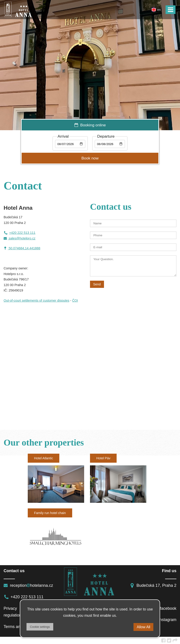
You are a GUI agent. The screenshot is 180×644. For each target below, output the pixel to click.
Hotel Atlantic (44, 458)
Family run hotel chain (50, 513)
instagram (164, 620)
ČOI (75, 300)
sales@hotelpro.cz (20, 238)
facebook (165, 608)
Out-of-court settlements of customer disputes (36, 300)
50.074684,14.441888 (24, 248)
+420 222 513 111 (20, 233)
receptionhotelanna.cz (28, 585)
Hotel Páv (103, 458)
